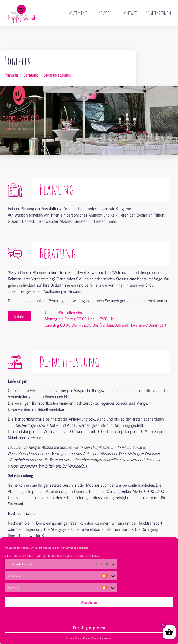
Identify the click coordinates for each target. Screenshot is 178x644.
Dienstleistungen (57, 65)
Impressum (106, 638)
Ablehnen (89, 615)
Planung (11, 65)
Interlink (95, 556)
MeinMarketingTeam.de (64, 556)
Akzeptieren (89, 602)
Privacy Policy (74, 638)
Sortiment (79, 13)
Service (106, 13)
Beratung (31, 65)
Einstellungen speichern (89, 627)
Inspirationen (159, 13)
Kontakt (130, 13)
